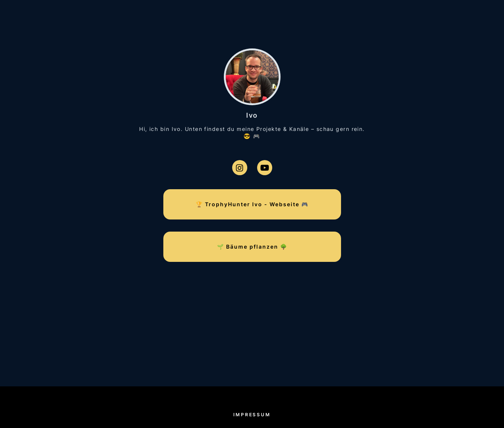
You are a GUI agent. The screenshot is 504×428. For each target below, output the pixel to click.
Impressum (252, 415)
